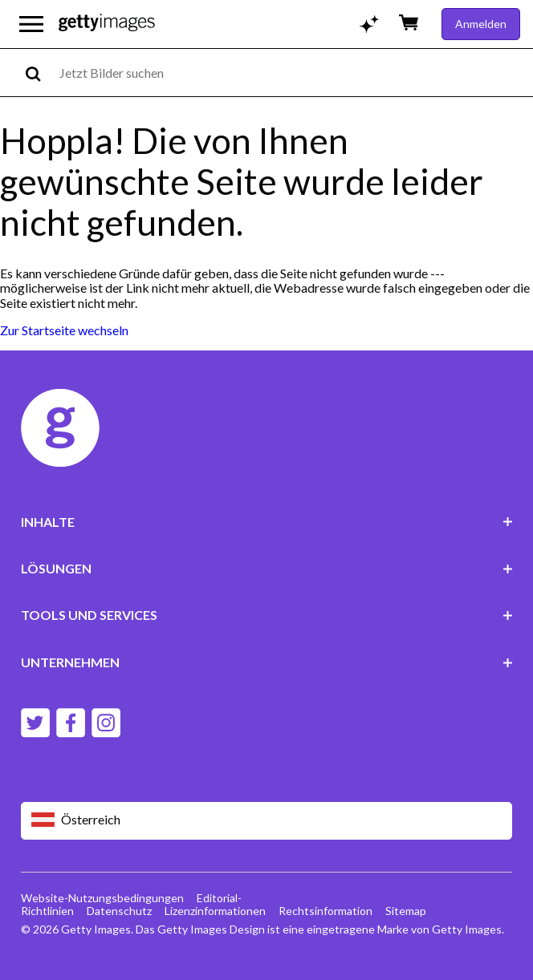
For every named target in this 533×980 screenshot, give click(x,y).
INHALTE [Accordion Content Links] (267, 522)
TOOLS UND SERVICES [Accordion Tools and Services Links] (267, 615)
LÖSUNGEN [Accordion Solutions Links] (267, 568)
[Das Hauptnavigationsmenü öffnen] (31, 24)
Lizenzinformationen (215, 911)
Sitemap (406, 911)
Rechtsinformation (325, 911)
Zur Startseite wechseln (64, 330)
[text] (293, 73)
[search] (40, 73)
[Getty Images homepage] (107, 24)
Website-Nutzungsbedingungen (102, 898)
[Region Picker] (267, 821)
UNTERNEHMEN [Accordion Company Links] (267, 662)
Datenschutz (119, 911)
